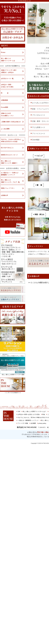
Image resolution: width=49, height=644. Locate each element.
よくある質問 (5, 129)
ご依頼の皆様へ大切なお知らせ (11, 122)
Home (3, 52)
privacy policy (42, 423)
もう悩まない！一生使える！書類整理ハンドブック (10, 174)
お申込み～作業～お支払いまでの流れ (7, 86)
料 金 (5, 93)
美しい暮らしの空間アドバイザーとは (8, 59)
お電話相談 (4, 100)
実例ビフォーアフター (8, 188)
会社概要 (33, 423)
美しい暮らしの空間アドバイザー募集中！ (9, 162)
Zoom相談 (4, 107)
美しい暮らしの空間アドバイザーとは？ (35, 411)
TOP (19, 411)
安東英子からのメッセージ (9, 155)
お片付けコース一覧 (7, 78)
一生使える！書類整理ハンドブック (28, 420)
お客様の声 (4, 195)
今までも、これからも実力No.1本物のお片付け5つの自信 (11, 140)
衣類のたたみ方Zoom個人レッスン (7, 114)
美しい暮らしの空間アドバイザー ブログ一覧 (10, 181)
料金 (44, 414)
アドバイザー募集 (23, 423)
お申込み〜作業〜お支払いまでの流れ (29, 414)
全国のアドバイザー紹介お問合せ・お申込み (9, 71)
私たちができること (7, 148)
